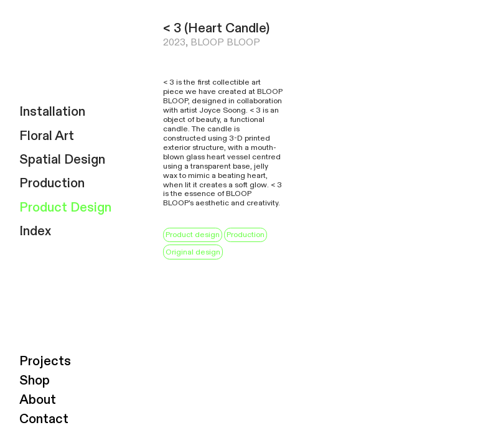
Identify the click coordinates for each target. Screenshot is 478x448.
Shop (35, 380)
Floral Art (47, 136)
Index (35, 231)
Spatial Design (62, 160)
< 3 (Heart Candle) (216, 28)
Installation (52, 112)
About (38, 400)
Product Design (65, 208)
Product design (193, 235)
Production (52, 183)
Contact (44, 419)
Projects (45, 361)
